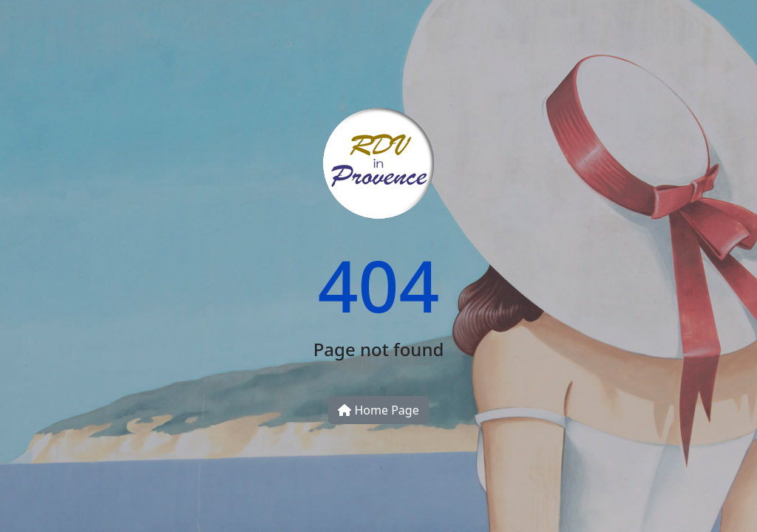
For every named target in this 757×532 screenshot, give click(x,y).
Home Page (378, 410)
